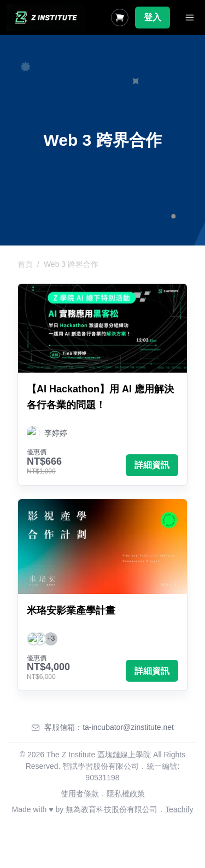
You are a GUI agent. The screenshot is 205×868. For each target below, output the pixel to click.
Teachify (179, 809)
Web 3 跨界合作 (71, 264)
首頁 (25, 264)
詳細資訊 (152, 465)
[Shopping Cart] (120, 18)
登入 (153, 17)
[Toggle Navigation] (190, 18)
